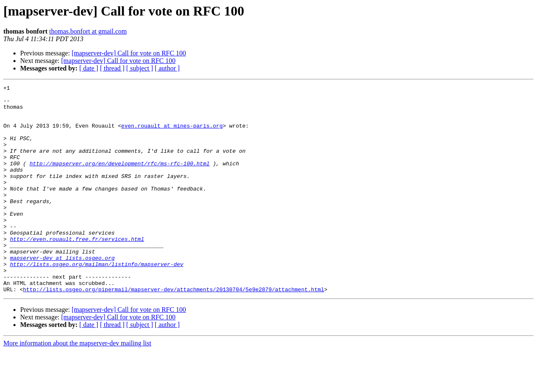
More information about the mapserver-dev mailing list (77, 385)
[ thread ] (112, 68)
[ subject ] (140, 68)
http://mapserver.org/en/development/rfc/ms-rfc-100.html (119, 180)
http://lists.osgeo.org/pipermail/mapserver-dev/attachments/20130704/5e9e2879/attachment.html (174, 331)
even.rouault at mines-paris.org (172, 134)
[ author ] (167, 68)
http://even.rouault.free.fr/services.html (77, 270)
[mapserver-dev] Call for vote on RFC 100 (129, 53)
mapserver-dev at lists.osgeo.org (63, 293)
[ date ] (89, 68)
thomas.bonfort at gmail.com (88, 31)
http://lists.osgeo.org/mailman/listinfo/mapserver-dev (97, 301)
